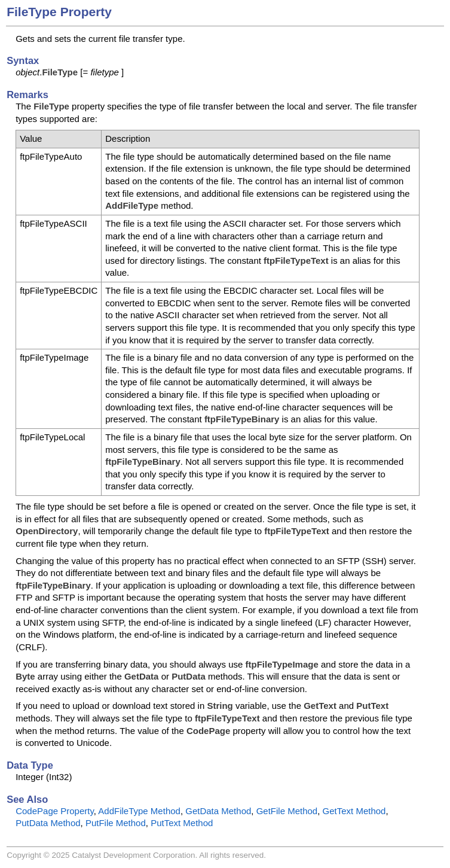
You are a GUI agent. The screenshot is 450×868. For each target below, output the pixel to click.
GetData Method (218, 811)
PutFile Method (116, 823)
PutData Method (48, 823)
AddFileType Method (139, 811)
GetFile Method (287, 811)
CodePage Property (55, 811)
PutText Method (182, 823)
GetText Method (354, 811)
